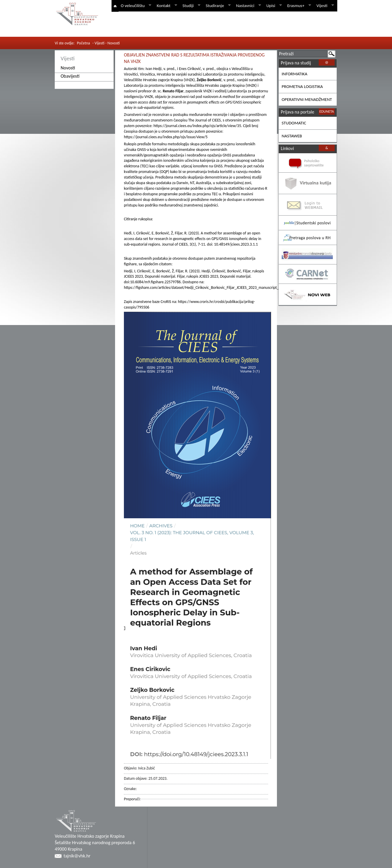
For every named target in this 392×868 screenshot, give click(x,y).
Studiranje (217, 6)
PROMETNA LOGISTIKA (302, 86)
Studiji (190, 6)
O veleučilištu (135, 6)
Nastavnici (248, 6)
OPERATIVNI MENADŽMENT (307, 99)
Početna (83, 43)
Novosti (68, 68)
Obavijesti (70, 76)
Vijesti (324, 6)
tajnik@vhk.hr (77, 856)
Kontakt (166, 6)
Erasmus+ (298, 6)
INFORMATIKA (294, 74)
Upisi (273, 6)
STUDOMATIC (294, 123)
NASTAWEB (292, 136)
